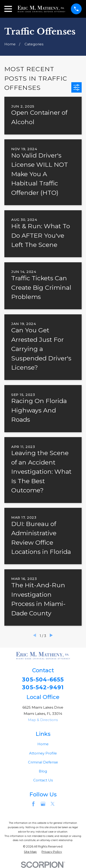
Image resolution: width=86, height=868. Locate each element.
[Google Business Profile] (43, 804)
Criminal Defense (43, 762)
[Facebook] (33, 804)
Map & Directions (43, 720)
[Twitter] (53, 804)
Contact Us (43, 780)
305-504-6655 (43, 680)
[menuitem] (30, 852)
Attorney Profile (43, 753)
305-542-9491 (43, 687)
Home (43, 744)
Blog (43, 771)
